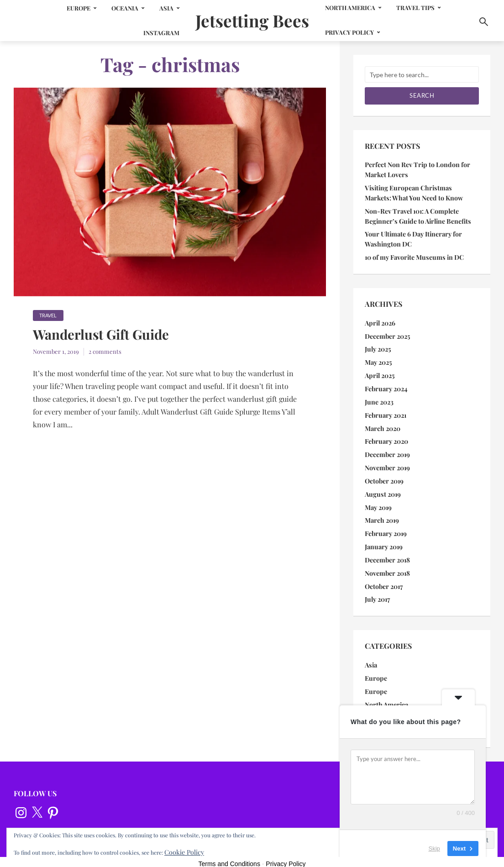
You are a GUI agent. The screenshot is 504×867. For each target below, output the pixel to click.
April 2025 (379, 370)
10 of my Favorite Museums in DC (413, 254)
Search (422, 95)
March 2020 (383, 422)
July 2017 (377, 588)
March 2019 (382, 511)
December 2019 (387, 447)
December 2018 (387, 549)
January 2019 (383, 537)
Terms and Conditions (229, 850)
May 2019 (378, 498)
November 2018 (387, 562)
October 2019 (384, 473)
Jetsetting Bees (252, 20)
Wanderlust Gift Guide (108, 336)
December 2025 (387, 332)
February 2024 (386, 383)
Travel (48, 316)
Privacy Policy (356, 32)
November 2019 (387, 460)
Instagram (154, 33)
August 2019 (382, 486)
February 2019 (386, 524)
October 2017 (384, 575)
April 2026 (380, 319)
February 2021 (385, 409)
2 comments (105, 353)
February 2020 (386, 434)
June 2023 (379, 396)
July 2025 (378, 345)
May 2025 (378, 358)
